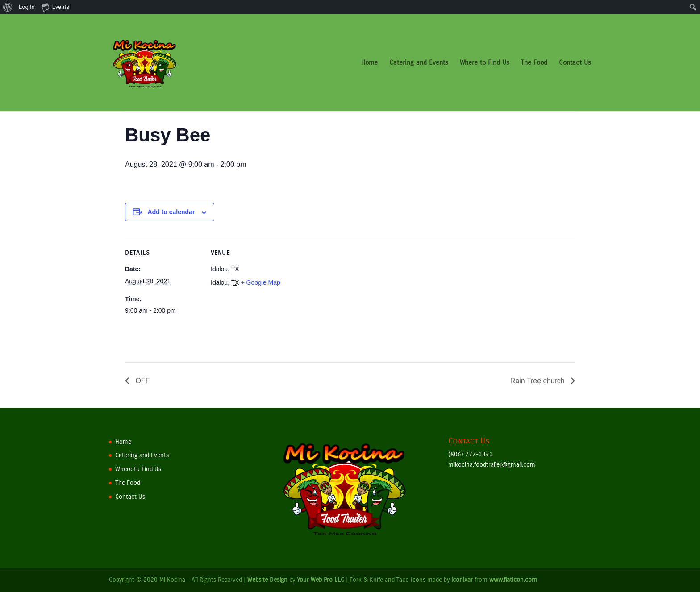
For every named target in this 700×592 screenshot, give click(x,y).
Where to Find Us (485, 63)
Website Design (267, 580)
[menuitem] (8, 7)
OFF (142, 381)
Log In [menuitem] (27, 7)
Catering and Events (419, 63)
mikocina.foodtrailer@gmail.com (492, 465)
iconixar (462, 580)
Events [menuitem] (55, 7)
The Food (534, 63)
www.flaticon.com (513, 580)
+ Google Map (260, 282)
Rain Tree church (538, 381)
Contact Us (575, 63)
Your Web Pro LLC (321, 580)
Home (369, 63)
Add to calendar (171, 212)
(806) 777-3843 (471, 454)
